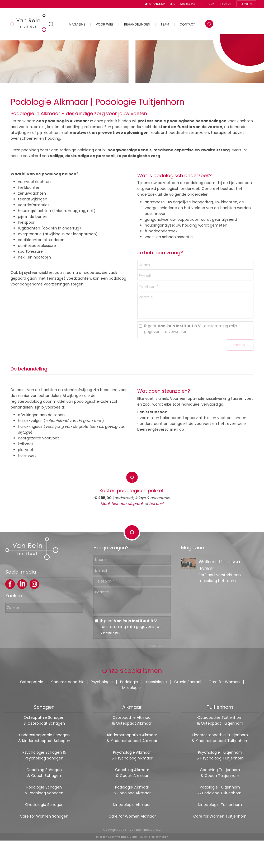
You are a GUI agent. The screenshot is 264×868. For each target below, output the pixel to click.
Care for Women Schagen (44, 816)
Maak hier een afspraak (122, 504)
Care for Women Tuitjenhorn (220, 816)
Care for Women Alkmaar (132, 816)
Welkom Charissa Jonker (219, 570)
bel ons (156, 504)
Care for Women (224, 682)
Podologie (129, 682)
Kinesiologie (156, 682)
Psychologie (102, 682)
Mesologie (131, 688)
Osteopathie (32, 682)
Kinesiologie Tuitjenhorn (220, 805)
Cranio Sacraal (188, 682)
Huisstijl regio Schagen (154, 837)
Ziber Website (118, 837)
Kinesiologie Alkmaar (132, 805)
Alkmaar (132, 707)
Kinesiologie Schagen (44, 805)
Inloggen (102, 837)
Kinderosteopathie (68, 682)
